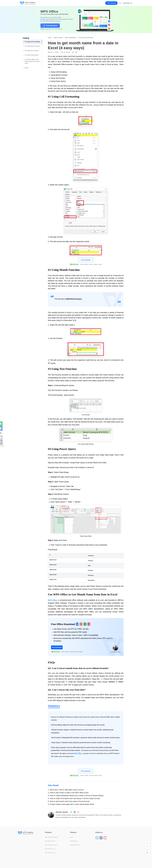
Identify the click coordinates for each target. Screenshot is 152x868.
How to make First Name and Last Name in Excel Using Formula (74, 798)
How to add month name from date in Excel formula (69, 801)
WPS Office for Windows (51, 837)
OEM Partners (74, 841)
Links (72, 837)
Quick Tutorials (58, 38)
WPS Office (52, 600)
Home (50, 38)
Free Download (86, 260)
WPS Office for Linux (50, 853)
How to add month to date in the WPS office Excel (68, 793)
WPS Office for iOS (50, 849)
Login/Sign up (127, 3)
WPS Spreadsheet (71, 38)
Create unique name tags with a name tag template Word (71, 804)
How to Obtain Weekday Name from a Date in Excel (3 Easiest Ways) (76, 796)
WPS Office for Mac (50, 841)
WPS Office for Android (51, 845)
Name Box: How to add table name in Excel (66, 790)
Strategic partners (75, 845)
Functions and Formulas (86, 38)
